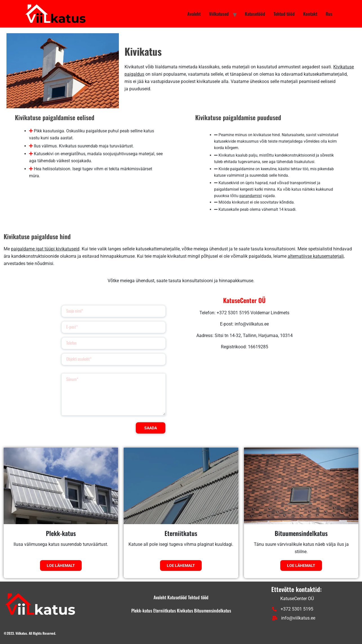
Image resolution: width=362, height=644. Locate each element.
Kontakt (310, 14)
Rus (329, 14)
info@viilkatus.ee (294, 618)
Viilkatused (219, 14)
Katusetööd (255, 14)
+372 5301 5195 (293, 609)
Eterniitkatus (181, 533)
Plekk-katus (61, 533)
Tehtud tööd (284, 14)
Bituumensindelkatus (301, 533)
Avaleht (194, 14)
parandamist (254, 192)
